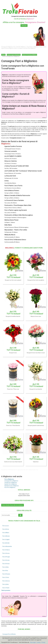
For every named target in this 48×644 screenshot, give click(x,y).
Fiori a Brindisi (6, 543)
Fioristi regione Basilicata (14, 55)
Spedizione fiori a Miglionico (12, 486)
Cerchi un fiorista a (24, 19)
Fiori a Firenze (6, 564)
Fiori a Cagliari (6, 539)
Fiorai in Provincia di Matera (29, 55)
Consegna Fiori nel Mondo (9, 634)
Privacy (43, 642)
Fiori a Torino (6, 577)
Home (3, 55)
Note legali (33, 642)
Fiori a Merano (6, 536)
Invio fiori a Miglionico (10, 487)
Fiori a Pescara (6, 574)
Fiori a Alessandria (7, 546)
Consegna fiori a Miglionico (11, 481)
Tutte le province (6, 590)
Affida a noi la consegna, (24, 22)
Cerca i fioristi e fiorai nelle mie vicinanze (13, 505)
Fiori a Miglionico (9, 479)
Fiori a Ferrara (6, 560)
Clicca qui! (24, 26)
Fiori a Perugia (6, 557)
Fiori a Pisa (5, 571)
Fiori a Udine (6, 567)
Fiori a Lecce (6, 526)
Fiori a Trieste (6, 588)
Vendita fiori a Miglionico (11, 482)
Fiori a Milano (6, 533)
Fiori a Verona (6, 553)
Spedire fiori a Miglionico (11, 484)
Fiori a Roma (6, 529)
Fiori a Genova (6, 581)
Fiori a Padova (6, 550)
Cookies (39, 642)
